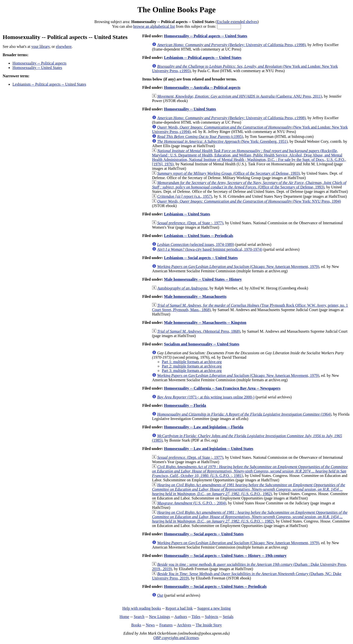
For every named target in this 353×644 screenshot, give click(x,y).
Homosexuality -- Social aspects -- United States (204, 534)
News (150, 625)
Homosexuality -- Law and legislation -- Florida (204, 427)
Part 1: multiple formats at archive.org (192, 362)
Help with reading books (142, 608)
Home (124, 617)
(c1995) (200, 137)
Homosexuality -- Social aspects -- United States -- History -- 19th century (225, 556)
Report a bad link (179, 608)
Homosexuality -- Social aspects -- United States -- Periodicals (215, 586)
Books (136, 625)
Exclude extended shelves (237, 22)
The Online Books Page (176, 10)
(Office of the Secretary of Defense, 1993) (228, 173)
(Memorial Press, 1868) (199, 331)
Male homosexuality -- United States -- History (203, 279)
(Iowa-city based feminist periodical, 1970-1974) (210, 249)
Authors (181, 617)
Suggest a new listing (214, 608)
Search (139, 617)
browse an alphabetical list (154, 26)
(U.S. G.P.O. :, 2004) (192, 503)
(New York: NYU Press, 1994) (249, 201)
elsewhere (64, 46)
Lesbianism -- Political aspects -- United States (49, 84)
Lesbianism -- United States (187, 214)
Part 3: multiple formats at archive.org (192, 371)
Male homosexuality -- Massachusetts (195, 296)
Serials (228, 617)
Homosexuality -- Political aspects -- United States (206, 36)
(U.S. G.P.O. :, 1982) (250, 517)
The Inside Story (209, 625)
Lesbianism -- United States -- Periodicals (199, 236)
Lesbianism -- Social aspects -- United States (201, 258)
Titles (196, 617)
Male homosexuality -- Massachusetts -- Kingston (205, 322)
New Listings (160, 617)
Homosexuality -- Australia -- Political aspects (202, 87)
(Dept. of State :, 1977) (190, 223)
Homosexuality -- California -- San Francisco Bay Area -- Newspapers (222, 388)
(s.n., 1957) (185, 196)
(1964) (244, 414)
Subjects (212, 617)
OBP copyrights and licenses (176, 638)
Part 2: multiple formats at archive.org (192, 366)
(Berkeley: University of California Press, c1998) (231, 45)
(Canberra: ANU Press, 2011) (240, 96)
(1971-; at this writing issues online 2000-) (206, 397)
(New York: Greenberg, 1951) (222, 141)
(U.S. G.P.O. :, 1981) (250, 471)
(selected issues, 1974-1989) (196, 244)
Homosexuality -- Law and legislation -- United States (209, 449)
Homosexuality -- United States (37, 68)
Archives (184, 625)
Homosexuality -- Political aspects (39, 63)
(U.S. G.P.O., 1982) (249, 489)
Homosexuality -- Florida (185, 405)
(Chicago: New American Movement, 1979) (238, 267)
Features (166, 625)
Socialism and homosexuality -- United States (202, 344)
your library (41, 46)
